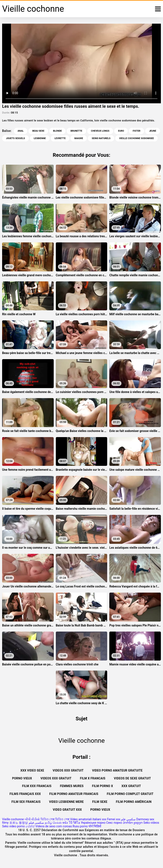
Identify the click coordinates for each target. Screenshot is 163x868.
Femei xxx (114, 819)
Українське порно (93, 823)
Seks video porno (13, 826)
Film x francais (93, 778)
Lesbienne (40, 138)
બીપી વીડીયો (32, 819)
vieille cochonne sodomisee (136, 138)
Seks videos (151, 823)
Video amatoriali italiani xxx (88, 819)
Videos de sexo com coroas (54, 826)
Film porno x (103, 786)
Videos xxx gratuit (68, 770)
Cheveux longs (100, 131)
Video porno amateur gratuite (117, 770)
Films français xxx (25, 794)
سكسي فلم (128, 819)
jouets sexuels (15, 138)
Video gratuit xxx (67, 810)
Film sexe (100, 802)
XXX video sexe (32, 770)
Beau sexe (38, 131)
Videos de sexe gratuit (132, 778)
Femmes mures (72, 786)
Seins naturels (101, 138)
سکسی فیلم (36, 823)
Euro (121, 131)
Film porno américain (134, 802)
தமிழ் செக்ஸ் (53, 823)
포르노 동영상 (19, 823)
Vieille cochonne (13, 819)
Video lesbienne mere (66, 802)
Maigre (79, 138)
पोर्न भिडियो (95, 826)
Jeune (153, 131)
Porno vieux (22, 778)
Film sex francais (26, 802)
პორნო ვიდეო (133, 823)
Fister (136, 131)
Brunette (76, 131)
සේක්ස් (30, 826)
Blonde (57, 131)
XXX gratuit (131, 786)
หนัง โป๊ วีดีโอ (71, 823)
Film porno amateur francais (74, 794)
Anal (21, 131)
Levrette (60, 138)
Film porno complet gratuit (130, 794)
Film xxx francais (37, 786)
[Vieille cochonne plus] (158, 9)
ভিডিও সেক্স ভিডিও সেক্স (55, 819)
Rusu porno (80, 826)
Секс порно (114, 823)
